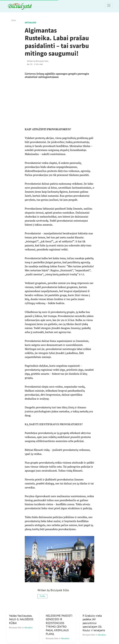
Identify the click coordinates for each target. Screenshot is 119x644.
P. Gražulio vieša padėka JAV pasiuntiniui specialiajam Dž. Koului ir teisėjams (94, 623)
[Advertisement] (60, 102)
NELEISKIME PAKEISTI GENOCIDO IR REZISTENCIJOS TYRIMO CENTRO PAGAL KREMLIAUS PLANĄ (59, 625)
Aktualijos (30, 23)
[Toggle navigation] (109, 5)
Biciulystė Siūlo (16, 627)
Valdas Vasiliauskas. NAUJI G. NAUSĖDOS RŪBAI (21, 619)
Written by (38, 61)
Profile (42, 596)
